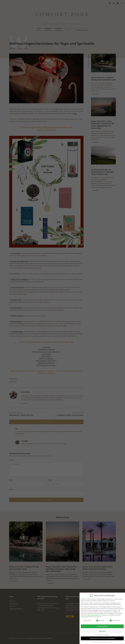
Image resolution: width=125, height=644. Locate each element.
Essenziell (87, 620)
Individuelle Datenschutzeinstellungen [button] (102, 638)
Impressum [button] (110, 642)
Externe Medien (115, 620)
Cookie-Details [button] (95, 642)
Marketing (100, 620)
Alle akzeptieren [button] (102, 626)
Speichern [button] (102, 631)
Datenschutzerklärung (94, 615)
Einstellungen (84, 617)
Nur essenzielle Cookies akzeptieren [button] (102, 635)
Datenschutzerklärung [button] (103, 642)
